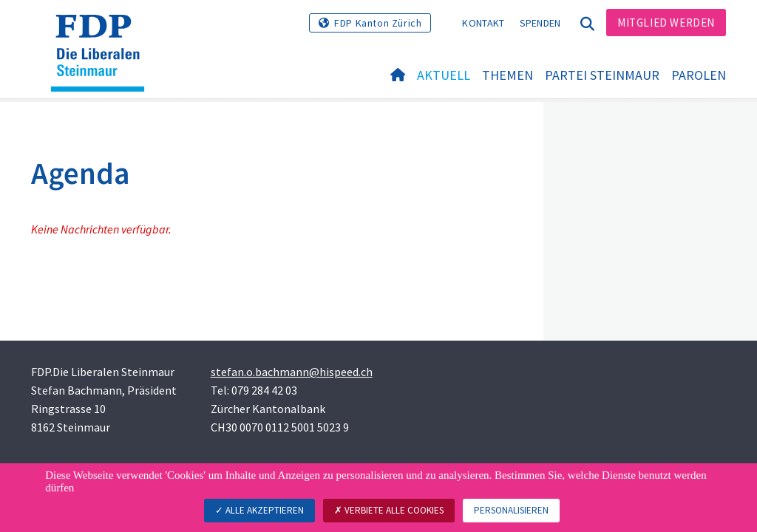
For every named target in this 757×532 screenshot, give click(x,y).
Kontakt (483, 23)
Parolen (699, 75)
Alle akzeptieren (259, 510)
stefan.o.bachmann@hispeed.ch (292, 372)
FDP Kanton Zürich (378, 23)
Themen (508, 75)
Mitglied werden (666, 23)
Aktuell (444, 75)
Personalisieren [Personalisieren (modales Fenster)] (511, 510)
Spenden (540, 23)
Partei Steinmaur (602, 75)
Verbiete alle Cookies (389, 510)
